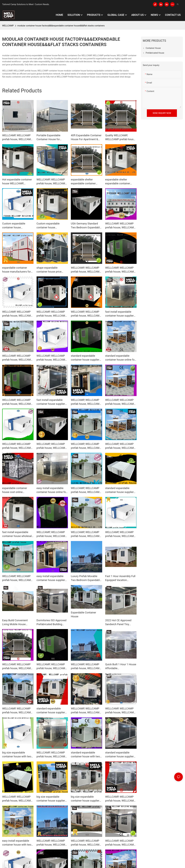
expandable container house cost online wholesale (15, 490)
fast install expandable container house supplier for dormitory (51, 402)
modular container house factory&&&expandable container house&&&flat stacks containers (61, 26)
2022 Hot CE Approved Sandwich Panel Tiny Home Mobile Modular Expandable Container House (118, 622)
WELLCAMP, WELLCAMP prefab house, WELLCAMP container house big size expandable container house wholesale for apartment (52, 314)
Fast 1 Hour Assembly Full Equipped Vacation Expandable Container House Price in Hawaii (120, 578)
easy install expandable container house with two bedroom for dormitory (17, 843)
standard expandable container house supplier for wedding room (119, 490)
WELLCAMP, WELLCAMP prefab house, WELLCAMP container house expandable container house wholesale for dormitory (86, 666)
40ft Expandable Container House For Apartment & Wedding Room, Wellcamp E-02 (86, 137)
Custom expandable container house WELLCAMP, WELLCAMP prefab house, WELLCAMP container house (17, 226)
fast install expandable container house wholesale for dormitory (18, 534)
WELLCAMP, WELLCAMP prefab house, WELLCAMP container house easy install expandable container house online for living (120, 711)
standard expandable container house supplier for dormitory (85, 358)
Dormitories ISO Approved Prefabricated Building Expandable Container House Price (52, 622)
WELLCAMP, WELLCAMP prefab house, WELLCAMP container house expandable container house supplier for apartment (86, 270)
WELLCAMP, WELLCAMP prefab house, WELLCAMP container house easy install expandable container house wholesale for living (18, 402)
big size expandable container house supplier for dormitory (51, 799)
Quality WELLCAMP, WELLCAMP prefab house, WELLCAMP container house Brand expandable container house (120, 137)
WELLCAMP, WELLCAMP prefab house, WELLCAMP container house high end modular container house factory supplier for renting (17, 137)
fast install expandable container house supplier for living (119, 314)
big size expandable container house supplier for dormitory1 (85, 799)
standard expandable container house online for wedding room (120, 358)
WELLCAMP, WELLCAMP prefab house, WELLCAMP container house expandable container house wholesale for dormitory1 (86, 843)
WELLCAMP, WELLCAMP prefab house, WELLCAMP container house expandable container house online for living (86, 446)
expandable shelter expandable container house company (118, 182)
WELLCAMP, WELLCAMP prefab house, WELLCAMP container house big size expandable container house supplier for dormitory (17, 314)
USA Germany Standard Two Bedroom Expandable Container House (86, 226)
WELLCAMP (8, 26)
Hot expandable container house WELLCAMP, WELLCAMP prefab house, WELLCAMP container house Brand (17, 182)
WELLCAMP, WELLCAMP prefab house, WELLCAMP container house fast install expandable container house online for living (52, 534)
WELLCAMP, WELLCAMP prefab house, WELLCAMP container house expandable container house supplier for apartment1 (52, 755)
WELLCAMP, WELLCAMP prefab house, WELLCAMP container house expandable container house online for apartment (87, 534)
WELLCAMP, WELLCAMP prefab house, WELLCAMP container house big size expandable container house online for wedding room (120, 446)
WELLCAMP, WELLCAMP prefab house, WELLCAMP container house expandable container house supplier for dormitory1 (17, 666)
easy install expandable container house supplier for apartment (51, 578)
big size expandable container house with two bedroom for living (17, 755)
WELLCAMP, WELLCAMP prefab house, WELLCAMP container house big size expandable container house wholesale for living (17, 711)
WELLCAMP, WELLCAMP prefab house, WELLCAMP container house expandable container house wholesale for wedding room (86, 402)
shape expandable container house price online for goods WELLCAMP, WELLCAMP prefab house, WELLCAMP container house (52, 270)
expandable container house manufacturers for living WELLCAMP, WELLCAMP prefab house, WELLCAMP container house (17, 270)
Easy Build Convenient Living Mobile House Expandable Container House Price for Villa (15, 622)
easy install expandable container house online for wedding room (52, 490)
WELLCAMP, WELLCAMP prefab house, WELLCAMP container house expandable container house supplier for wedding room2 (52, 843)
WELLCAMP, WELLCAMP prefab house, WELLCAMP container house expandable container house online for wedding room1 (17, 358)
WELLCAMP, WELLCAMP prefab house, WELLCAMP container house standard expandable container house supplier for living (120, 270)
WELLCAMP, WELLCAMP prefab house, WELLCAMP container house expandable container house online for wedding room (86, 314)
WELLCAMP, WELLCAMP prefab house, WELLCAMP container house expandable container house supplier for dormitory (120, 534)
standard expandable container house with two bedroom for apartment (85, 755)
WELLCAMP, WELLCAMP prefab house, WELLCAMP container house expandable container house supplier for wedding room (87, 490)
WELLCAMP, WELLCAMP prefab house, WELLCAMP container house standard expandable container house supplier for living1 (52, 666)
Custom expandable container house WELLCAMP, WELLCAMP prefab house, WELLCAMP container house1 (52, 226)
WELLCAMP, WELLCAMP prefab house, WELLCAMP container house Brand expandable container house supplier (52, 182)
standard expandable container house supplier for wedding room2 (119, 755)
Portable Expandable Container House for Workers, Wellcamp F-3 (50, 137)
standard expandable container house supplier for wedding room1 (51, 711)
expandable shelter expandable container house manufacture (83, 182)
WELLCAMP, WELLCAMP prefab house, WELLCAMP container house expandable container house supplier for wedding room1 (121, 799)
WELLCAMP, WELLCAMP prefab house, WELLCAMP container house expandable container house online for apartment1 (17, 578)
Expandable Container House (83, 614)
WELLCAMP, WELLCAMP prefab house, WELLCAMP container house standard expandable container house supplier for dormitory (86, 711)
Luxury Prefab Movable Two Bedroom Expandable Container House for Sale (86, 578)
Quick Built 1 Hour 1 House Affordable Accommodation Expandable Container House (121, 666)
